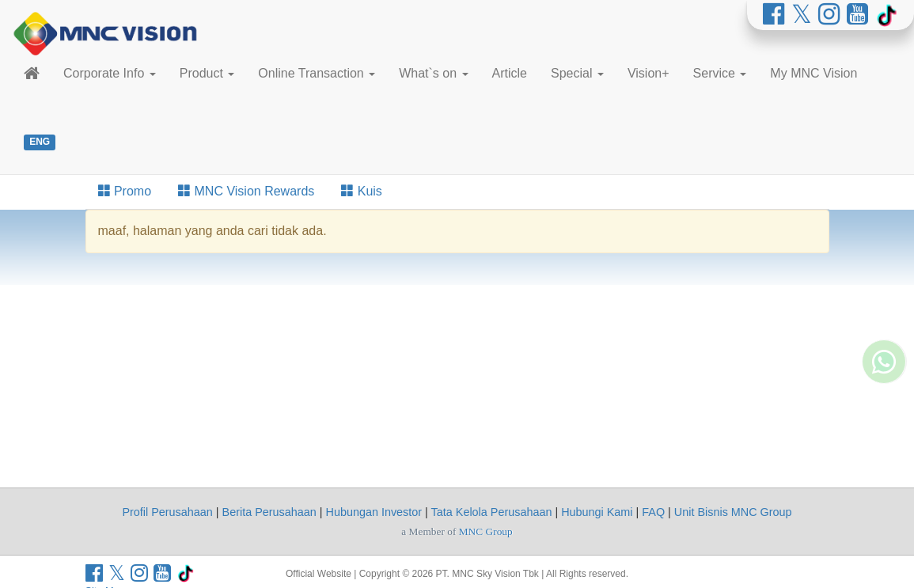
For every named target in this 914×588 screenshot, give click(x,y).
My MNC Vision (813, 73)
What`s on (433, 73)
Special (577, 73)
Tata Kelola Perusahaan (492, 512)
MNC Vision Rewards (246, 191)
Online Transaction (317, 73)
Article (510, 73)
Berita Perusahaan (269, 512)
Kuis (362, 191)
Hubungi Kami (597, 512)
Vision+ (649, 73)
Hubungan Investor (374, 512)
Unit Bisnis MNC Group (733, 512)
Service (720, 73)
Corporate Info (110, 73)
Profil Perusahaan (167, 512)
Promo (125, 191)
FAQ (653, 512)
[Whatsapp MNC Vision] (884, 405)
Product (207, 73)
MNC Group (486, 531)
